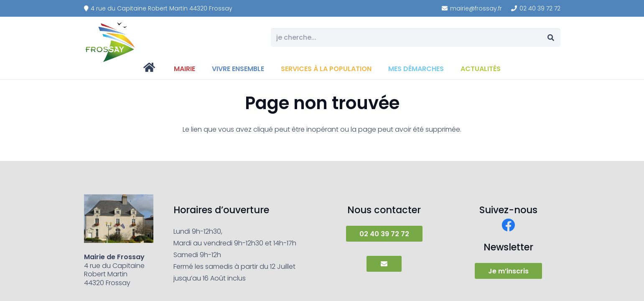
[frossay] (111, 42)
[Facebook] (508, 225)
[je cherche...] (415, 38)
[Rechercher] (551, 38)
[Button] (384, 264)
